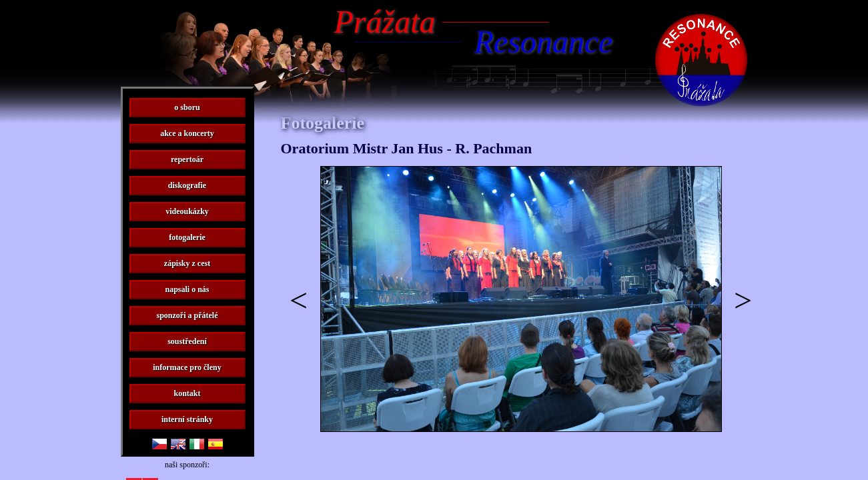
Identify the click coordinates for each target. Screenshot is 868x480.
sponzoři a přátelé (187, 315)
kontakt (187, 393)
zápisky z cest (187, 263)
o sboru (187, 107)
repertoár (187, 159)
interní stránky (187, 419)
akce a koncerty (187, 133)
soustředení (187, 341)
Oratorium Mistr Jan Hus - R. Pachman (407, 148)
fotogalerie (187, 237)
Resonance (544, 42)
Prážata (385, 22)
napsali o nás (187, 289)
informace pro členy (187, 367)
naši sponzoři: (187, 465)
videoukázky (187, 211)
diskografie (187, 185)
